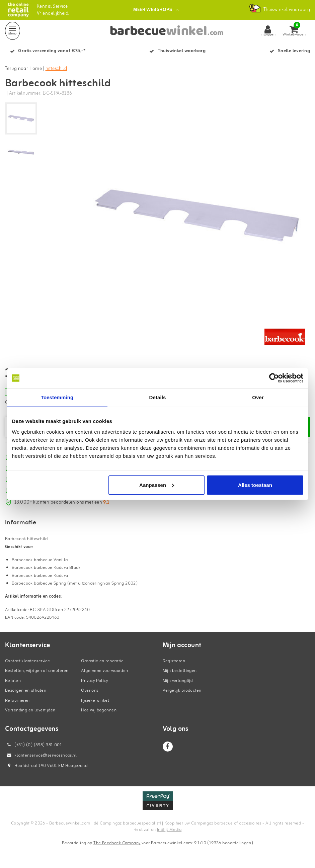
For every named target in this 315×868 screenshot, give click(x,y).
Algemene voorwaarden (104, 671)
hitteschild (56, 69)
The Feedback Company (117, 843)
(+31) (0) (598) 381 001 (33, 745)
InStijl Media (169, 830)
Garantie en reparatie (102, 661)
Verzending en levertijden (30, 710)
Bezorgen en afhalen (26, 690)
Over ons (90, 690)
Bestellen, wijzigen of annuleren (37, 671)
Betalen (13, 681)
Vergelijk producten (182, 690)
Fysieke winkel (95, 701)
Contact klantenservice (27, 661)
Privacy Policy (94, 681)
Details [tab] (158, 397)
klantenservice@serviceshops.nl (41, 755)
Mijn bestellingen (180, 671)
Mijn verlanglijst (178, 681)
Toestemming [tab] (57, 397)
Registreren (174, 661)
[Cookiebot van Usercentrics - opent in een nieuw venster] (274, 378)
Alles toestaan (255, 485)
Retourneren (17, 701)
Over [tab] (258, 397)
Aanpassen (157, 485)
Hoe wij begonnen (99, 710)
